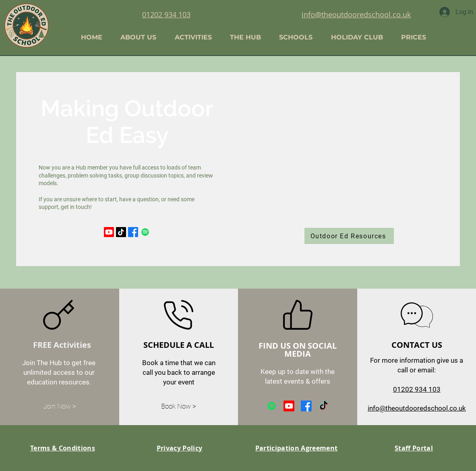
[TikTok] (121, 232)
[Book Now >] (179, 407)
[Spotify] (145, 232)
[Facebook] (133, 232)
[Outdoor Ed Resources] (349, 236)
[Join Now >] (60, 407)
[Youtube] (109, 232)
